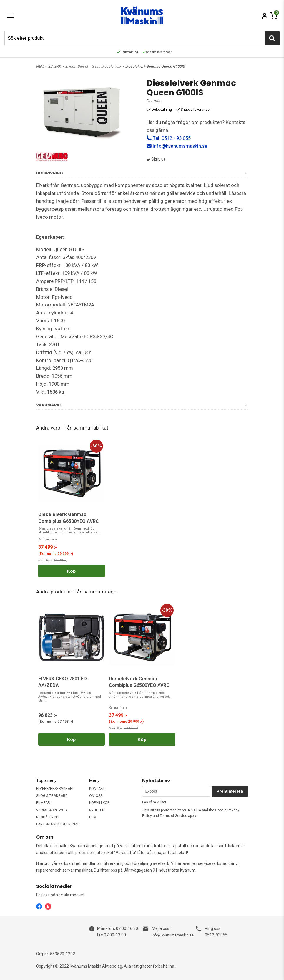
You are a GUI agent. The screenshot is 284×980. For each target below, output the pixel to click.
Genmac (154, 101)
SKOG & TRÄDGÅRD (52, 796)
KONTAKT (97, 789)
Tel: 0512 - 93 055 (169, 138)
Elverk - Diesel (77, 66)
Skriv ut (156, 159)
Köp (71, 571)
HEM (40, 66)
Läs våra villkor (154, 802)
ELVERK (55, 66)
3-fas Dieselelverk (107, 66)
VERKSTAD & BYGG (52, 810)
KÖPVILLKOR (99, 803)
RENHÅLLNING (48, 817)
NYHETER (97, 810)
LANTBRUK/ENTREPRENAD (58, 824)
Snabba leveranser (157, 52)
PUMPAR (43, 803)
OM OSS (96, 796)
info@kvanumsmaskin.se (177, 146)
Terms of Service (173, 816)
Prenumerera (230, 791)
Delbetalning (127, 52)
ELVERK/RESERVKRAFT (55, 789)
